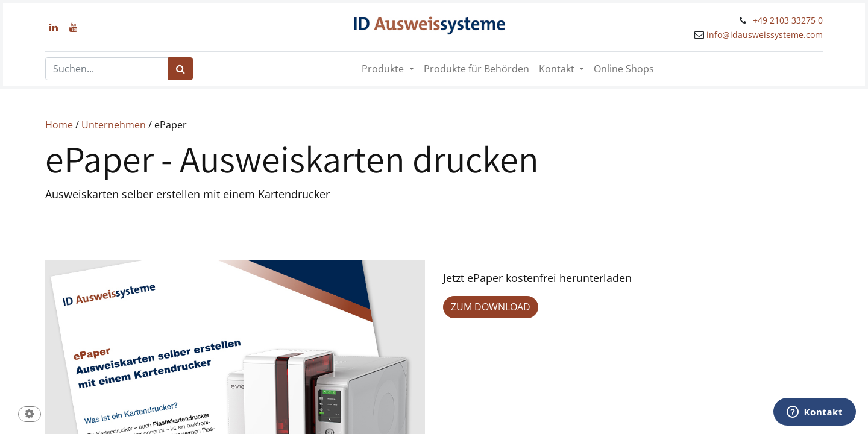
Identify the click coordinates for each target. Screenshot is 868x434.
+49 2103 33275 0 (788, 20)
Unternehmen (114, 125)
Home (59, 125)
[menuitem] (476, 69)
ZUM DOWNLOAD (491, 307)
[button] (30, 415)
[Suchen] (181, 69)
